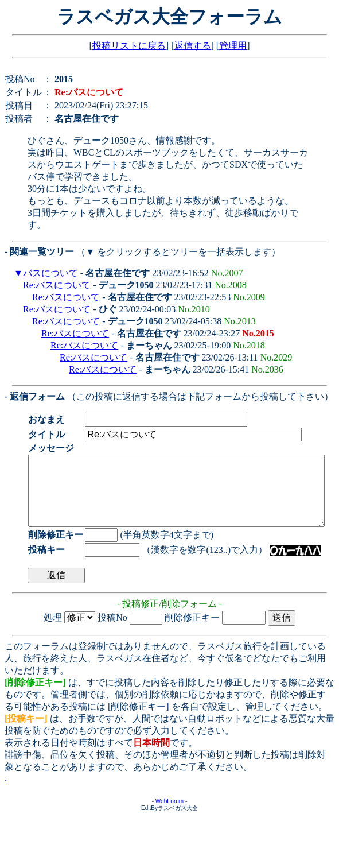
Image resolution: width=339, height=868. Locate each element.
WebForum (170, 815)
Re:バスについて (57, 285)
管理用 (233, 46)
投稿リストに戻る (129, 46)
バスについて (50, 273)
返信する (193, 46)
